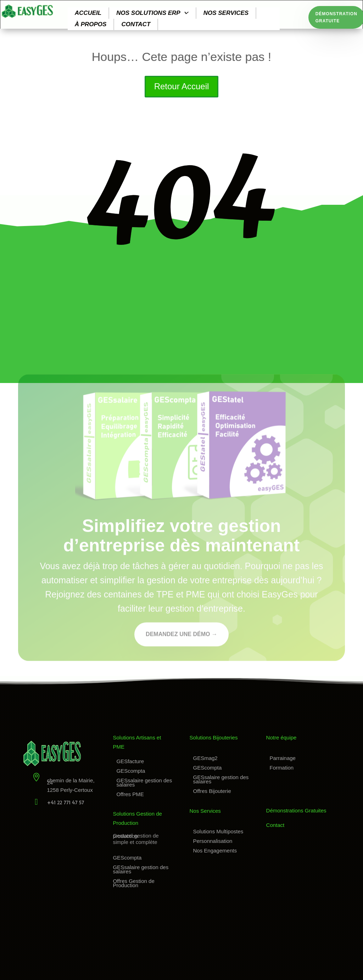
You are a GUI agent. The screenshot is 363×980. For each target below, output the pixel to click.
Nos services (226, 13)
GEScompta (131, 771)
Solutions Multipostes (218, 831)
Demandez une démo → (181, 636)
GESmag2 (205, 758)
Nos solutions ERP (152, 13)
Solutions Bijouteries (214, 737)
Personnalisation (213, 841)
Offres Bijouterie (212, 791)
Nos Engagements (215, 851)
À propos (91, 24)
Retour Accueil (182, 86)
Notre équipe (281, 737)
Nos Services (205, 811)
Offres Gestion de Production (133, 883)
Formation (282, 768)
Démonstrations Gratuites (296, 810)
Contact (136, 24)
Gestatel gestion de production (136, 836)
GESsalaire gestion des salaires (144, 782)
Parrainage (283, 758)
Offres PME (130, 794)
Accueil (88, 13)
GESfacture (130, 761)
